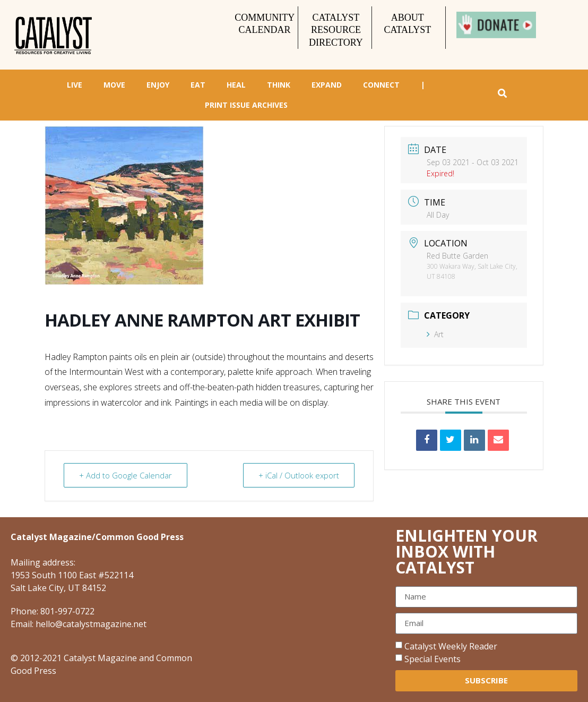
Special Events (433, 659)
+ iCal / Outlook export (299, 475)
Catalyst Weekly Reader (451, 646)
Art (435, 334)
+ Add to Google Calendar (126, 475)
